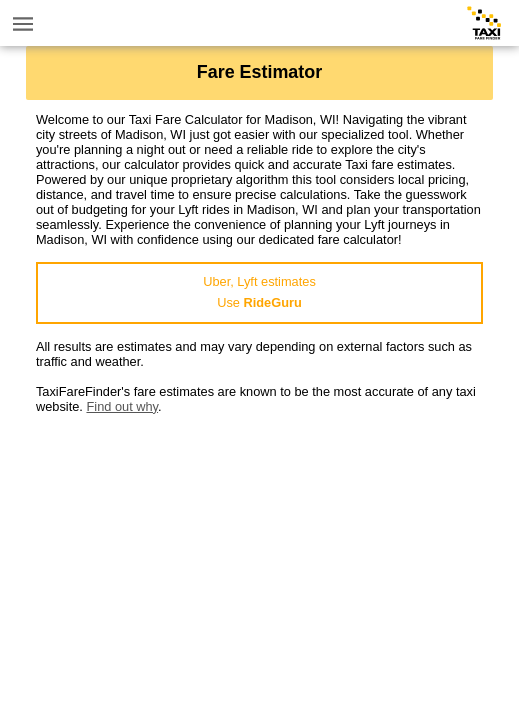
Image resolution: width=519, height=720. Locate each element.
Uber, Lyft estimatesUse (259, 292)
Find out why (122, 406)
